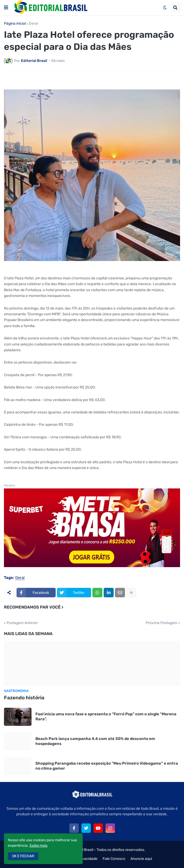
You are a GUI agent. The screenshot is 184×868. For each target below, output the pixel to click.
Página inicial (15, 24)
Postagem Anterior (22, 623)
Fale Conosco (114, 859)
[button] (6, 8)
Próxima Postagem (162, 623)
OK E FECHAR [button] (23, 856)
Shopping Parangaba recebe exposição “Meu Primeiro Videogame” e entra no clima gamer (107, 766)
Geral (33, 24)
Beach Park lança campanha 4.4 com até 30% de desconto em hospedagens (95, 741)
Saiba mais (38, 846)
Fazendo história (24, 698)
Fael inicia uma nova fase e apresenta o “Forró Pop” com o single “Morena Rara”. (106, 717)
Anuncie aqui (141, 859)
